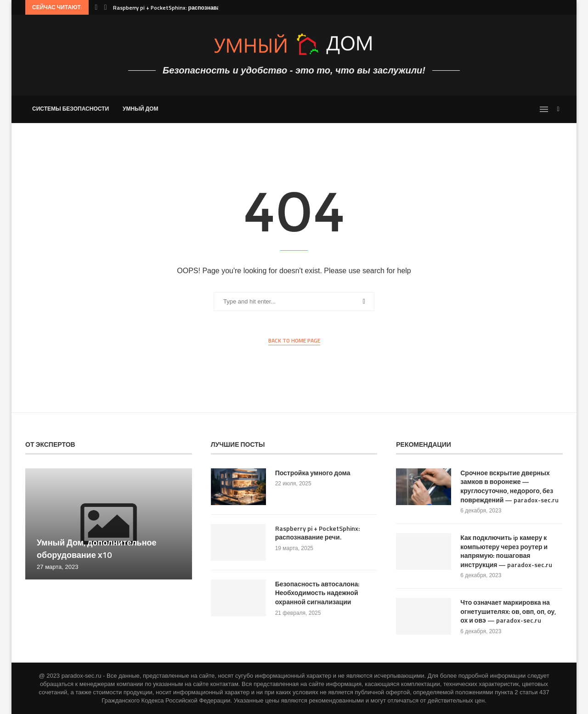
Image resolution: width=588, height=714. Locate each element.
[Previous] (96, 7)
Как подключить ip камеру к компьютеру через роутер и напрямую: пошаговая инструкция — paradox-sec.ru (506, 551)
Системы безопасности (71, 109)
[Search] (558, 109)
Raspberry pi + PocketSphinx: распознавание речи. (179, 8)
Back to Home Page (294, 341)
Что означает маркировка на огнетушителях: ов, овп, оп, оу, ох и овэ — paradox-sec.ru (508, 611)
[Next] (106, 7)
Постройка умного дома (313, 473)
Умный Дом (140, 109)
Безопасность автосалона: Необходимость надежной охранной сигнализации (317, 593)
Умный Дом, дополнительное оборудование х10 (96, 549)
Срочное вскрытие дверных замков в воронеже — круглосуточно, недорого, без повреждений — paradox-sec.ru (509, 486)
